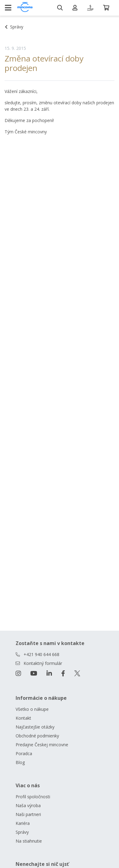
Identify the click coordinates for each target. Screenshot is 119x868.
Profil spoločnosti (33, 797)
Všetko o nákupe (32, 709)
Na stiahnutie (29, 841)
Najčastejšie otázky (35, 727)
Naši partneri (28, 814)
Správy (22, 832)
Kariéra (23, 823)
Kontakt (23, 718)
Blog (20, 762)
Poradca (24, 753)
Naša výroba (28, 805)
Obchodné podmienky (37, 736)
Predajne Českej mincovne (42, 745)
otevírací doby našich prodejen (84, 103)
